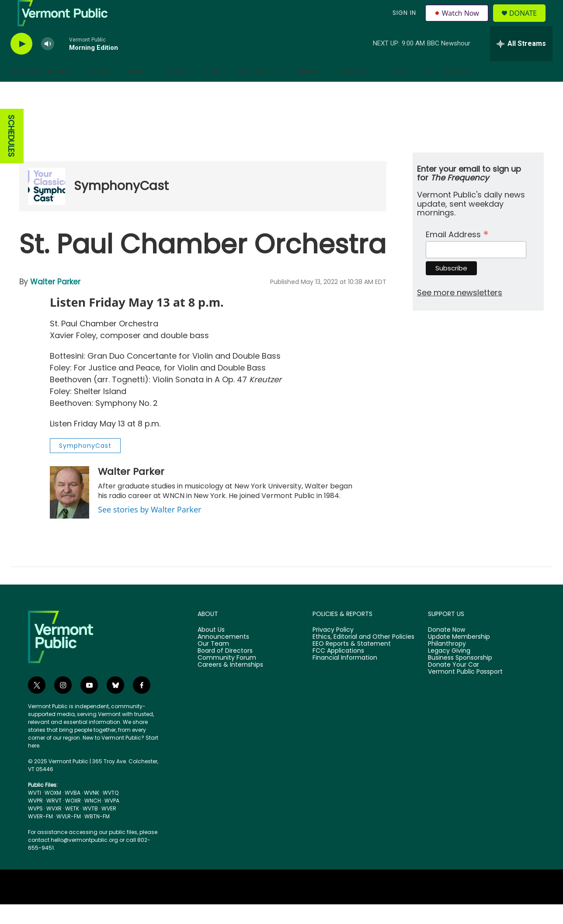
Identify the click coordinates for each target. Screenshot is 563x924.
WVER (109, 828)
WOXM (53, 812)
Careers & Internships (230, 685)
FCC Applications (338, 671)
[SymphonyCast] (47, 206)
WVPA (112, 820)
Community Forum (227, 678)
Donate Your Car (454, 685)
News (137, 91)
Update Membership (459, 657)
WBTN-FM (97, 836)
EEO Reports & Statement (352, 664)
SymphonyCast (121, 206)
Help (398, 91)
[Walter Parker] (70, 512)
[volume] (48, 64)
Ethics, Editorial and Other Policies (363, 657)
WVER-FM (40, 836)
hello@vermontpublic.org (84, 860)
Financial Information (345, 678)
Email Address (457, 253)
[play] (21, 64)
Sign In (403, 23)
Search (458, 91)
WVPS (35, 828)
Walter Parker (55, 301)
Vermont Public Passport (465, 692)
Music (176, 91)
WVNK (92, 812)
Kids (212, 91)
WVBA (73, 812)
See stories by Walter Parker (149, 529)
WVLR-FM (69, 836)
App (431, 91)
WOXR (73, 820)
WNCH (93, 820)
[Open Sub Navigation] (73, 91)
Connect (356, 91)
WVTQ (111, 812)
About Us (211, 650)
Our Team (213, 664)
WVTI (35, 812)
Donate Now (447, 650)
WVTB (90, 828)
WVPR (35, 820)
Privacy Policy (333, 650)
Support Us (259, 91)
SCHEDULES (11, 156)
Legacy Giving (449, 671)
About (309, 91)
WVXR (54, 828)
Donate (528, 23)
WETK (72, 828)
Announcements (223, 657)
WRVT (54, 820)
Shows (97, 91)
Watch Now (458, 23)
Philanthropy (447, 664)
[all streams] (521, 63)
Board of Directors (225, 671)
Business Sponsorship (460, 678)
